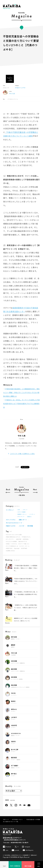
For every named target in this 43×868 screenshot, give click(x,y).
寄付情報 (30, 526)
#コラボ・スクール (24, 546)
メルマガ (21, 526)
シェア (17, 467)
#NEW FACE (9, 548)
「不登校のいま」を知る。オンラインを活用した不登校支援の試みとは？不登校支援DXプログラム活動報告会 (21, 404)
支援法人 (29, 517)
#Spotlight (17, 548)
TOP (4, 866)
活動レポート (23, 520)
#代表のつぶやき (20, 88)
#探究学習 (19, 539)
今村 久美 (12, 94)
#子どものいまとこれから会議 (14, 535)
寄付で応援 (28, 866)
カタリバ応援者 (21, 512)
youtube (24, 805)
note (20, 805)
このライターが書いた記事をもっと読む (22, 454)
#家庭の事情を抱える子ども (13, 537)
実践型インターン (22, 514)
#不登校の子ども (13, 99)
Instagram (16, 805)
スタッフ (25, 510)
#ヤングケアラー (10, 539)
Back (8, 490)
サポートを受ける (15, 866)
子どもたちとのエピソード (14, 523)
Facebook (6, 805)
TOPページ (6, 820)
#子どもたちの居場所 (11, 542)
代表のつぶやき (11, 526)
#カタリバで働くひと (24, 544)
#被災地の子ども (23, 542)
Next (35, 490)
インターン (32, 514)
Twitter (11, 805)
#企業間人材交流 (10, 551)
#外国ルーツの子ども (11, 544)
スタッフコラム (11, 520)
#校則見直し (26, 539)
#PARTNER (24, 548)
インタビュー (10, 510)
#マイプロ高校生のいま (12, 546)
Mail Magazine (29, 805)
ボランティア (21, 517)
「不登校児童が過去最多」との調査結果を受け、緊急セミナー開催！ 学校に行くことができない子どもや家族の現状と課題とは (21, 393)
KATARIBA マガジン (17, 820)
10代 (19, 510)
